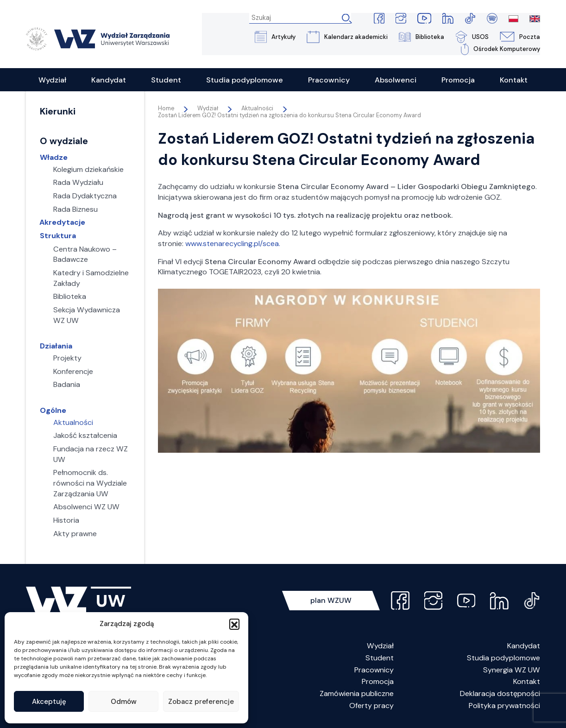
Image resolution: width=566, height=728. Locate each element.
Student (380, 658)
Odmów (124, 702)
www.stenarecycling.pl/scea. (233, 244)
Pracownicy (374, 670)
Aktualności (257, 109)
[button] (234, 624)
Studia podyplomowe (503, 658)
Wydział (380, 646)
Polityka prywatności (504, 706)
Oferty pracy (371, 706)
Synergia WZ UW (512, 670)
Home (166, 109)
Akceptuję (49, 702)
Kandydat (524, 646)
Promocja (378, 682)
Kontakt (527, 682)
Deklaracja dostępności (500, 694)
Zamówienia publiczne (357, 694)
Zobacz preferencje (201, 702)
